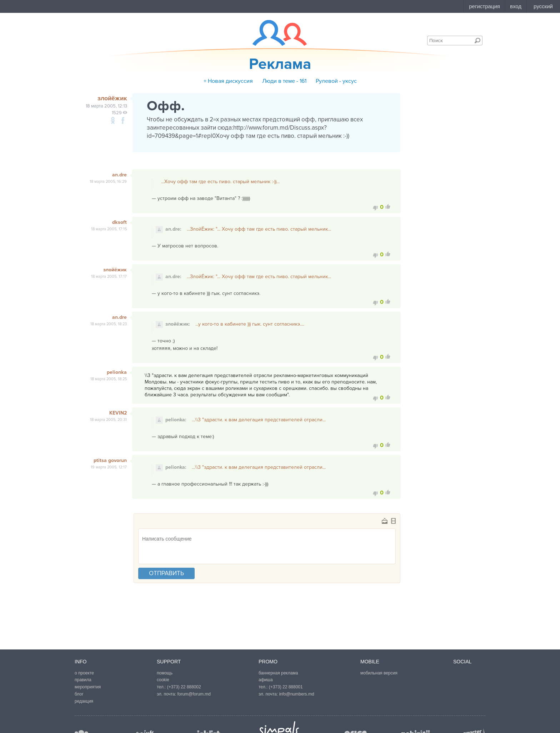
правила (83, 680)
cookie (163, 680)
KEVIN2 (118, 413)
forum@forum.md (194, 694)
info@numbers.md (296, 694)
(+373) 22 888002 (184, 687)
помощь (165, 673)
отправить (166, 573)
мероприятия (88, 687)
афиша (266, 680)
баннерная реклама (278, 673)
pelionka (117, 372)
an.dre (119, 175)
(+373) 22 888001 (286, 687)
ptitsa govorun (110, 460)
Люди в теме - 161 (284, 81)
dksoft (119, 222)
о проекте (84, 673)
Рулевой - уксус (336, 81)
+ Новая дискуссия (228, 81)
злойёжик (115, 270)
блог (79, 694)
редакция (84, 701)
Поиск (477, 40)
